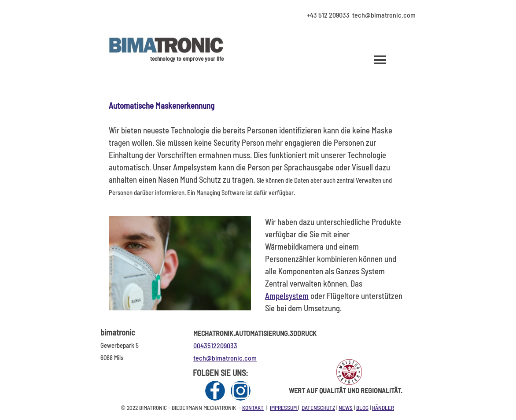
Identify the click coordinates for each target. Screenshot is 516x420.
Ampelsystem (287, 296)
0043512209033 (215, 345)
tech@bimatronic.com (225, 358)
